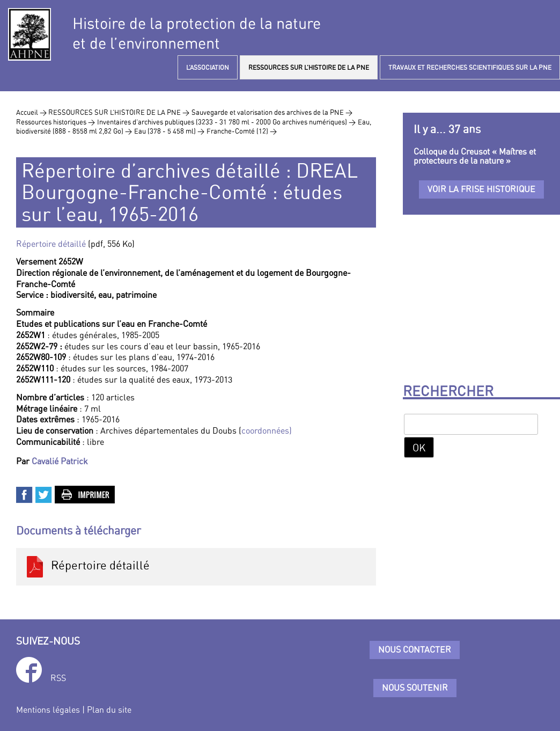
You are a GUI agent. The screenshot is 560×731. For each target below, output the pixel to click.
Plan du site (109, 710)
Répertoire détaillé (51, 244)
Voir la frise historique (481, 189)
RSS (58, 678)
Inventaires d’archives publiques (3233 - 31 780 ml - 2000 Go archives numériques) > (226, 122)
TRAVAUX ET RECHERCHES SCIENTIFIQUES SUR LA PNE (470, 67)
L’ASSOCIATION (208, 67)
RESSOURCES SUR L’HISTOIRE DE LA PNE (309, 67)
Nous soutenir (415, 688)
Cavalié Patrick (60, 461)
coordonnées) (267, 430)
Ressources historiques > (56, 122)
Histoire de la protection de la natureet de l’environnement (197, 33)
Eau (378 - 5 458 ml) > (169, 131)
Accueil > (32, 112)
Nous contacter (415, 649)
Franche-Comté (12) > (242, 131)
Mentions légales (48, 710)
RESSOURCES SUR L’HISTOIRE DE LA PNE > (119, 112)
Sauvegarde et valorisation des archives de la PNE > (272, 112)
